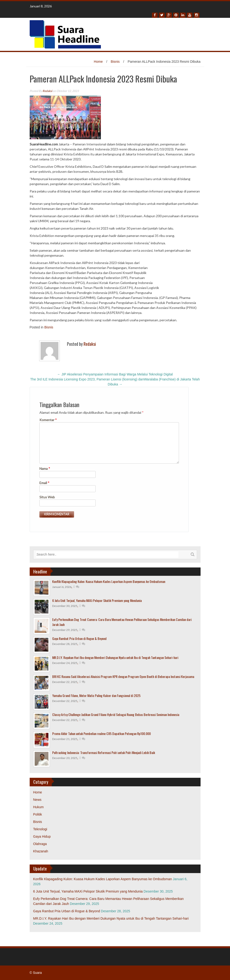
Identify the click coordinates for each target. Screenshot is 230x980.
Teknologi (40, 829)
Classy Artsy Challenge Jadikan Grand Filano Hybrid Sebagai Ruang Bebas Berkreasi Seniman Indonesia (116, 714)
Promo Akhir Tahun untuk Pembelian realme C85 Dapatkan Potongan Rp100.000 (101, 733)
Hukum (38, 807)
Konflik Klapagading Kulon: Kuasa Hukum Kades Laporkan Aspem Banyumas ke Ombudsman (109, 581)
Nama (45, 468)
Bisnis (115, 62)
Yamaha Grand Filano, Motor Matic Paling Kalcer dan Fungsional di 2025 (96, 695)
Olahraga (40, 844)
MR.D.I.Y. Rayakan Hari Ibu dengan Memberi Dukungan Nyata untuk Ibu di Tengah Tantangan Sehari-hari (115, 657)
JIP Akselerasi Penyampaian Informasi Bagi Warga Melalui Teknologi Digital (115, 374)
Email (44, 483)
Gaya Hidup (42, 836)
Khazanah (41, 851)
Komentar (48, 420)
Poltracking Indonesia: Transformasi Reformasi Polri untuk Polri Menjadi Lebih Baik (104, 752)
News (37, 800)
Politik (38, 814)
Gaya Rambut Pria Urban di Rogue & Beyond (79, 638)
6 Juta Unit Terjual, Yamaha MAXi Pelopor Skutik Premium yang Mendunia (97, 600)
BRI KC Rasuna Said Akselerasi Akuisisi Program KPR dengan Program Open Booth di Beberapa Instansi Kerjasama (123, 676)
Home (98, 62)
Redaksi (47, 91)
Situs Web (47, 497)
